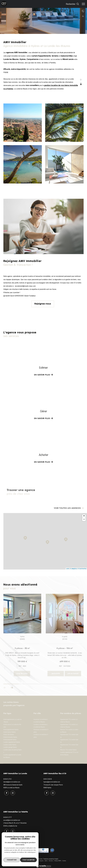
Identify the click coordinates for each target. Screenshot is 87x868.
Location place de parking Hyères (12, 751)
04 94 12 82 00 (48, 779)
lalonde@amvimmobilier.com (12, 782)
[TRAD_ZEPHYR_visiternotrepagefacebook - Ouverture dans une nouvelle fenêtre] (6, 792)
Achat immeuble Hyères (10, 737)
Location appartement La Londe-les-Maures (12, 756)
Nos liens (51, 859)
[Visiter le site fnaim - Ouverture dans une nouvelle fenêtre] (23, 849)
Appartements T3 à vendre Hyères (69, 741)
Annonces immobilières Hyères (41, 731)
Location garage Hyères (10, 747)
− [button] (84, 519)
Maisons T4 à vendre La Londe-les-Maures (69, 731)
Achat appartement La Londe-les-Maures (13, 721)
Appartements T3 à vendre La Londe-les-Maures (69, 726)
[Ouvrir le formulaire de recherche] (72, 4)
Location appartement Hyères (12, 742)
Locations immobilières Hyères (41, 736)
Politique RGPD (58, 859)
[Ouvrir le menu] (83, 4)
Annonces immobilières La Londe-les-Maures (41, 721)
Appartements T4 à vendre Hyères (69, 746)
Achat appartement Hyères (11, 729)
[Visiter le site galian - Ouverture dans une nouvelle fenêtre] (32, 848)
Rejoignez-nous (43, 304)
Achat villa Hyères (9, 734)
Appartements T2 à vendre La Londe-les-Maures (69, 721)
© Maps (74, 569)
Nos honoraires (25, 859)
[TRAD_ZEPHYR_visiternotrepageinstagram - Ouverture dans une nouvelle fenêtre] (12, 792)
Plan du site (32, 859)
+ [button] (84, 516)
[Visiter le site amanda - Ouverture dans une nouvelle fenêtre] (43, 849)
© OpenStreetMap (82, 569)
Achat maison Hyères (10, 732)
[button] (12, 688)
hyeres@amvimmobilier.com (52, 782)
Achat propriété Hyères (10, 740)
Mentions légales (40, 859)
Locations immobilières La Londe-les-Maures (41, 726)
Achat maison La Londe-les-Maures (12, 726)
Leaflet (68, 569)
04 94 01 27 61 (7, 779)
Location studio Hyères (10, 745)
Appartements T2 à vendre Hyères (69, 736)
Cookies (64, 859)
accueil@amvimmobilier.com (12, 819)
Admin (46, 859)
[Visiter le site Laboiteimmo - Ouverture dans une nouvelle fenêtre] (44, 863)
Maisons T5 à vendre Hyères (68, 750)
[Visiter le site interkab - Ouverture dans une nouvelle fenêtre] (11, 849)
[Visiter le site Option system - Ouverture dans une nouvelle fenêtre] (52, 849)
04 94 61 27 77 (7, 817)
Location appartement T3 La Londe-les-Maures (69, 753)
